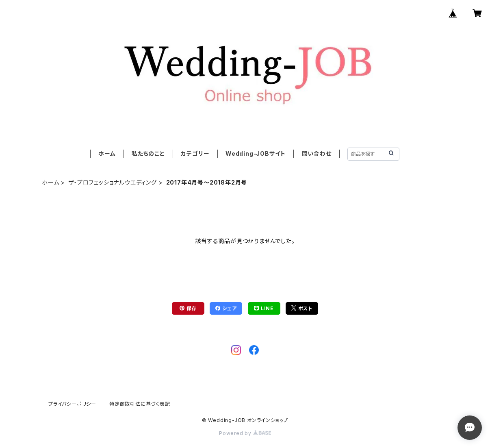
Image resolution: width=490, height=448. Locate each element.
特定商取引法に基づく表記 (140, 404)
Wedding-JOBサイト (256, 153)
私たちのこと (148, 153)
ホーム (107, 153)
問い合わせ (317, 153)
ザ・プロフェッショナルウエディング (113, 182)
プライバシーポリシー (72, 404)
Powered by (245, 433)
